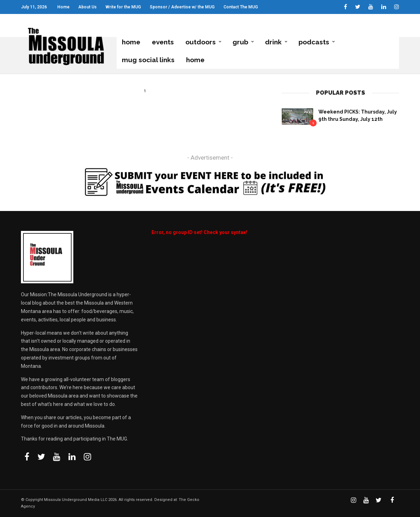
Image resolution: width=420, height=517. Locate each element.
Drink (273, 42)
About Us (87, 7)
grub (240, 42)
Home (63, 7)
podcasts (314, 42)
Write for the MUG (123, 7)
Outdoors (201, 42)
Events (163, 42)
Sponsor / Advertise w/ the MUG (182, 7)
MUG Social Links (148, 60)
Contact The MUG (241, 7)
